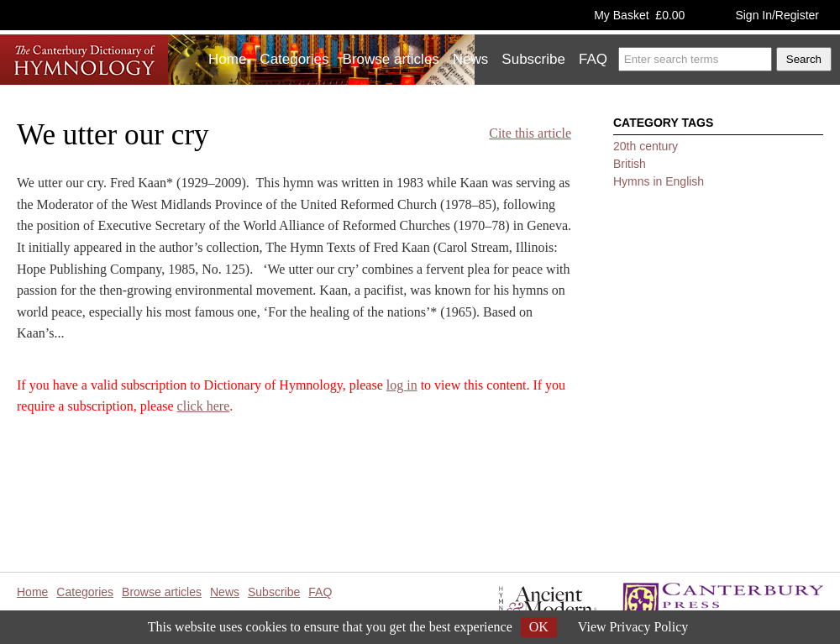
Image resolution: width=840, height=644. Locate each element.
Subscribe (533, 59)
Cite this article (530, 133)
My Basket (639, 15)
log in (402, 385)
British (630, 164)
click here (204, 406)
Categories (294, 59)
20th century (646, 146)
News (471, 59)
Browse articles (391, 59)
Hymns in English (659, 181)
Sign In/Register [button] (777, 15)
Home (227, 59)
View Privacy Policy (633, 627)
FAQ (593, 59)
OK (539, 627)
